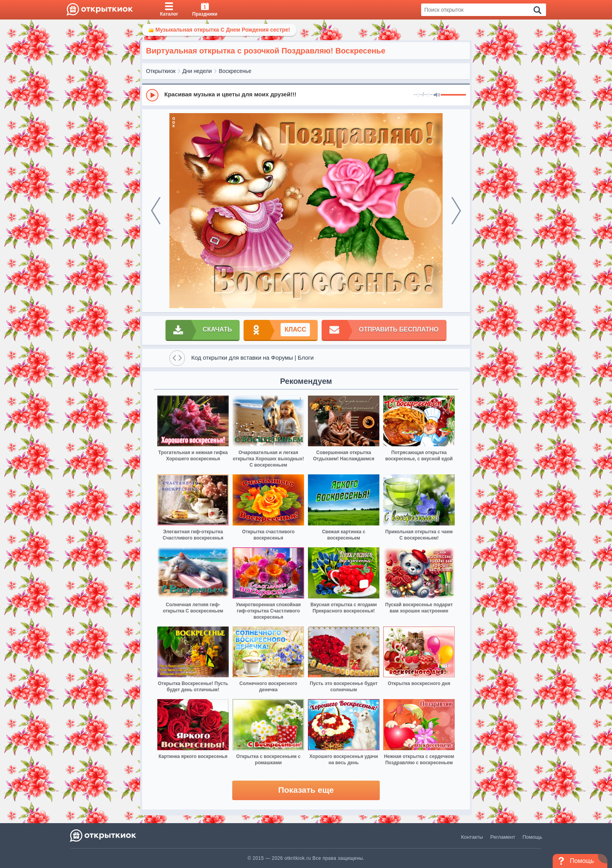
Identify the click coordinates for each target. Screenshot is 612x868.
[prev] (156, 211)
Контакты (472, 837)
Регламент (503, 837)
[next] (456, 211)
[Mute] (437, 95)
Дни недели (197, 71)
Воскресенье (235, 71)
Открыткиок (161, 71)
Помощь (532, 837)
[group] (306, 95)
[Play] (152, 95)
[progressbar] (453, 95)
